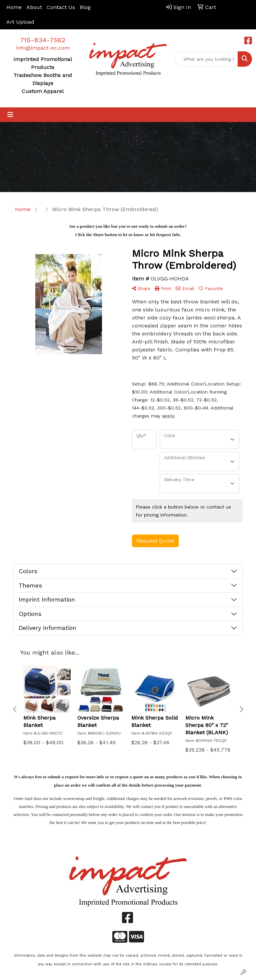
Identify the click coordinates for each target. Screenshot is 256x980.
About (34, 7)
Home (14, 7)
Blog (85, 7)
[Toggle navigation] (10, 115)
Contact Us (61, 7)
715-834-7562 (43, 40)
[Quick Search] (206, 59)
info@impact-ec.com (43, 48)
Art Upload (20, 22)
